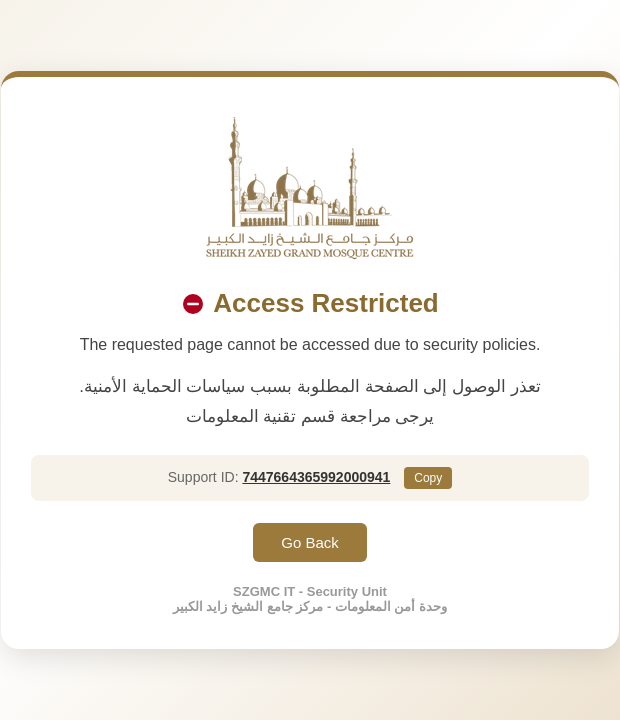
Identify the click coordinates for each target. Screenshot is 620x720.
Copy (428, 478)
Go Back (310, 542)
